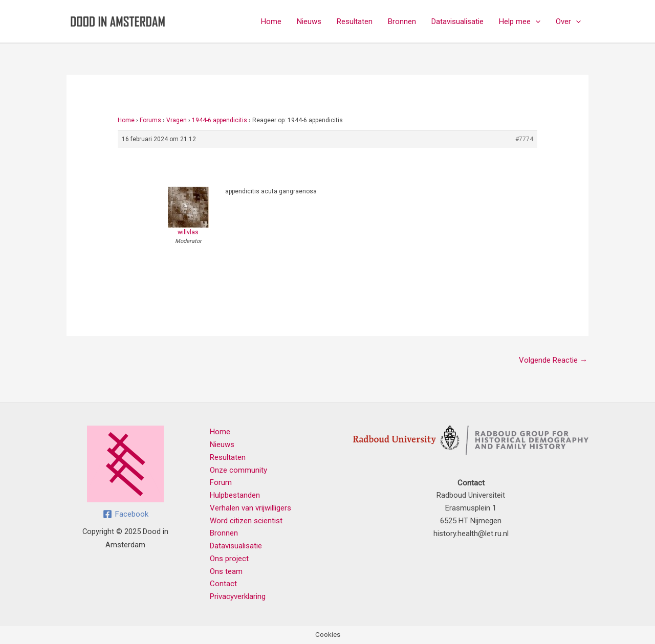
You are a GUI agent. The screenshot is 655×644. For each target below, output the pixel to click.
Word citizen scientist (246, 521)
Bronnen (402, 21)
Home (271, 21)
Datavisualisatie (457, 21)
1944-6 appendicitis (220, 120)
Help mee (520, 21)
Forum (221, 482)
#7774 (524, 139)
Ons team (226, 571)
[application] (536, 21)
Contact (223, 584)
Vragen (177, 120)
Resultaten (355, 21)
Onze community (238, 470)
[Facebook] (126, 514)
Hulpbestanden (235, 495)
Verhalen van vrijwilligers (250, 508)
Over (568, 21)
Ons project (229, 559)
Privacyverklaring (238, 596)
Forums (150, 120)
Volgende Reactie (553, 360)
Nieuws (309, 21)
